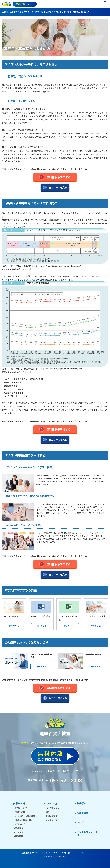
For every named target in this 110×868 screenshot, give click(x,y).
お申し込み (25, 4)
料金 (48, 812)
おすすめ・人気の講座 (25, 816)
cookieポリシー (82, 853)
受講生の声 (20, 812)
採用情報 (36, 853)
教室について (21, 808)
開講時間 (19, 836)
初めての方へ (53, 803)
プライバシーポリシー (51, 853)
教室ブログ (20, 824)
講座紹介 (81, 803)
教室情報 (20, 803)
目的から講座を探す (24, 820)
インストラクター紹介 (87, 834)
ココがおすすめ (53, 808)
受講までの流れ (53, 816)
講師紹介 (19, 828)
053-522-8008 (66, 780)
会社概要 (26, 853)
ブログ (80, 823)
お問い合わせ (67, 853)
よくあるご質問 (53, 820)
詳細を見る (14, 626)
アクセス (19, 832)
